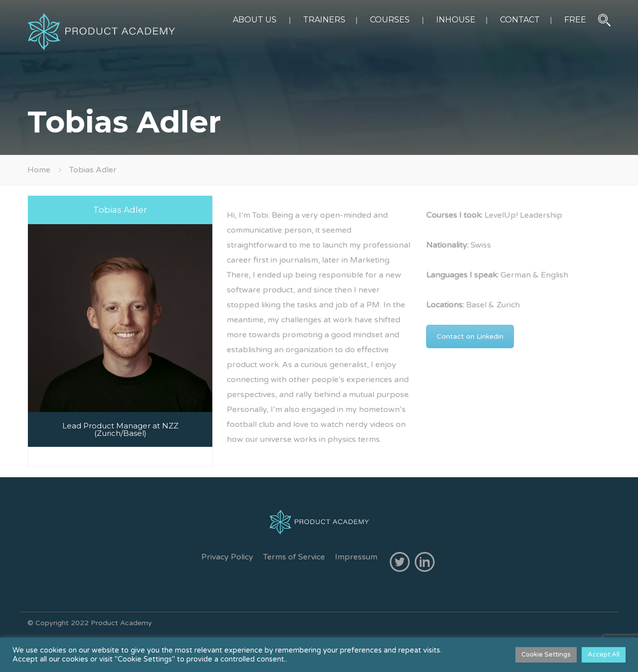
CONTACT (520, 20)
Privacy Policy (227, 557)
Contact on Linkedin (470, 336)
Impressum (356, 557)
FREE (575, 20)
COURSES (390, 20)
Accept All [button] (604, 655)
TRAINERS (324, 20)
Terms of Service (294, 557)
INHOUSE (456, 20)
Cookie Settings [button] (546, 655)
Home (39, 170)
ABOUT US (255, 20)
